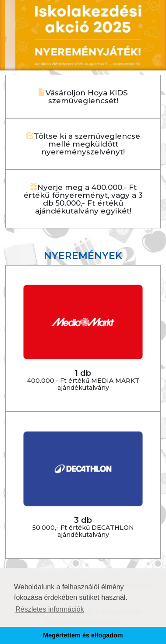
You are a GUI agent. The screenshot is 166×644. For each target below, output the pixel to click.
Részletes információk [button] (50, 609)
